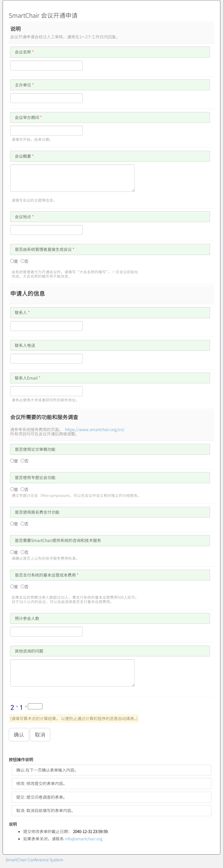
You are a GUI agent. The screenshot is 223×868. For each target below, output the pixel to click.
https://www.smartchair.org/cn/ (95, 429)
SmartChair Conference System (34, 860)
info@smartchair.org (84, 839)
